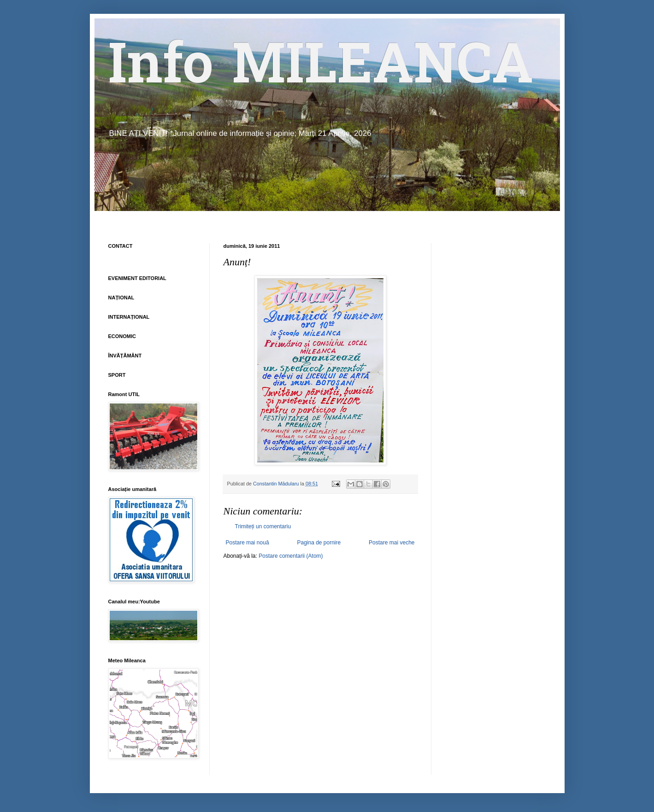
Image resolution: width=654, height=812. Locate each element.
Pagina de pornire (319, 543)
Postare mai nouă (247, 543)
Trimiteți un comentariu (263, 526)
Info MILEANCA (321, 69)
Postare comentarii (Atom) (291, 556)
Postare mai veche (392, 543)
